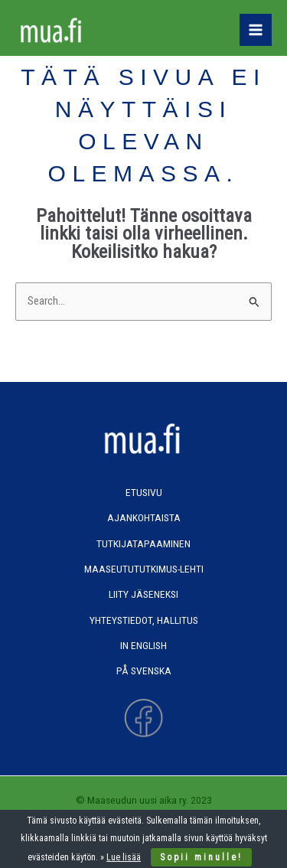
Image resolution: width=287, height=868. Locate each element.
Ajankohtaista (144, 517)
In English (143, 645)
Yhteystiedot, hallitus (144, 620)
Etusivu (144, 492)
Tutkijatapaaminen (143, 543)
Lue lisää (124, 857)
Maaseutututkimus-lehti (144, 569)
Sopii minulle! (201, 857)
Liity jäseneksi (143, 594)
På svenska (144, 671)
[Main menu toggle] (256, 30)
